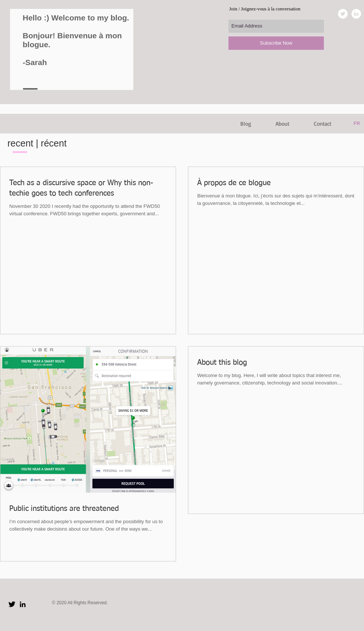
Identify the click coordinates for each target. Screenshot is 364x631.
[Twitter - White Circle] (343, 14)
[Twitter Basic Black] (12, 604)
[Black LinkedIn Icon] (23, 604)
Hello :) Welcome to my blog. (76, 18)
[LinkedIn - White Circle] (356, 14)
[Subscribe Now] (276, 43)
